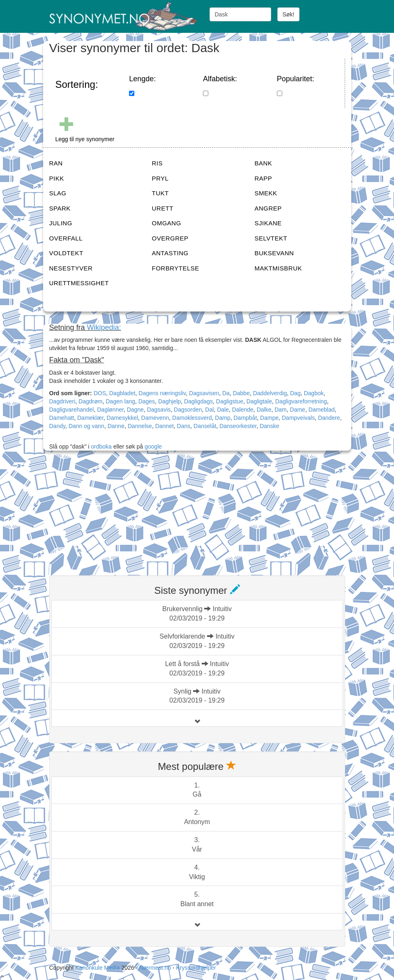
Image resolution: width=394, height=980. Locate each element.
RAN (56, 163)
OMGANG (167, 223)
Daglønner (110, 410)
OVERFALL (66, 238)
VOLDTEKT (66, 253)
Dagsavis (159, 410)
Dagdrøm (90, 401)
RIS (158, 163)
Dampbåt (245, 418)
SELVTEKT (271, 238)
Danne (116, 426)
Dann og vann (86, 426)
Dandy (57, 426)
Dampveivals (298, 418)
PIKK (57, 178)
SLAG (58, 193)
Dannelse (140, 426)
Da (226, 393)
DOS (100, 393)
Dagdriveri (62, 401)
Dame (298, 410)
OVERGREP (170, 238)
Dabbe (241, 393)
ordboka (100, 446)
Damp (222, 418)
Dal (209, 410)
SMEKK (266, 193)
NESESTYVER (71, 268)
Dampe (269, 418)
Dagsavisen (204, 393)
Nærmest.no (155, 968)
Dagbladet (122, 393)
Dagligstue (230, 401)
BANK (264, 163)
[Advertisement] (111, 514)
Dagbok (313, 393)
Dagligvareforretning (301, 401)
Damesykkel (122, 418)
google (153, 446)
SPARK (60, 208)
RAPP (264, 178)
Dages (147, 401)
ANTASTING (170, 253)
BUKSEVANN (274, 253)
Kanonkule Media (98, 968)
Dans (184, 426)
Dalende (243, 410)
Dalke (264, 410)
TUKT (160, 193)
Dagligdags (198, 401)
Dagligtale (259, 401)
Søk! (289, 14)
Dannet (165, 426)
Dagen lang (120, 401)
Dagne (135, 410)
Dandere (329, 418)
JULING (61, 223)
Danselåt (205, 426)
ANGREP (268, 208)
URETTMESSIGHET (79, 283)
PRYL (160, 178)
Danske (269, 426)
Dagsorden (188, 410)
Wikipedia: (104, 327)
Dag (295, 393)
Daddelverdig (270, 393)
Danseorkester (238, 426)
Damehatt (62, 418)
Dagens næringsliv (162, 393)
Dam (281, 410)
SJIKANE (268, 223)
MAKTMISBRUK (279, 268)
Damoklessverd (192, 418)
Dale (223, 410)
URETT (163, 208)
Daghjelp (169, 401)
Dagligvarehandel (72, 410)
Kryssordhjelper (196, 968)
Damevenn (155, 418)
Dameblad (322, 410)
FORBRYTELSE (176, 268)
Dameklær (90, 418)
